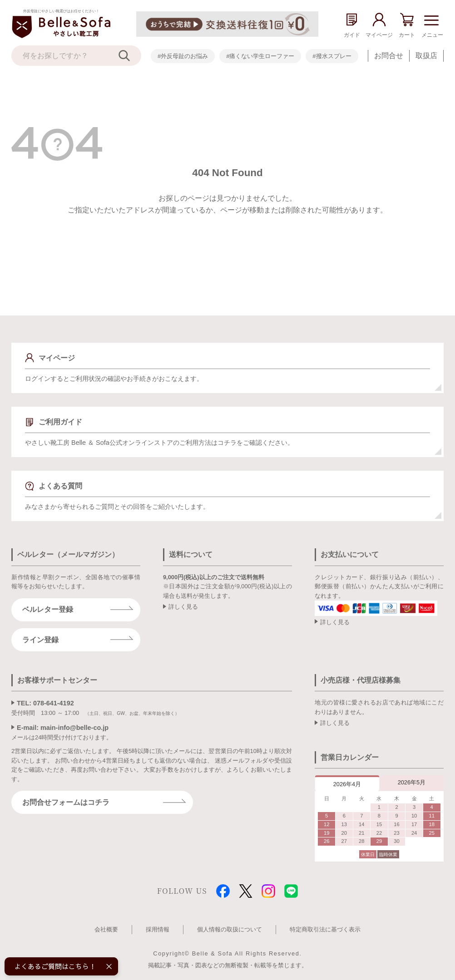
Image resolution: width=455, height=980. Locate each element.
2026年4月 (347, 784)
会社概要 (106, 929)
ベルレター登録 (48, 609)
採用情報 (158, 929)
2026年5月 (412, 782)
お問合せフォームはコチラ (66, 802)
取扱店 (426, 56)
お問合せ (389, 56)
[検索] (130, 56)
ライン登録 (40, 640)
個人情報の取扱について (230, 929)
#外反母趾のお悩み (183, 56)
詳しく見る (183, 607)
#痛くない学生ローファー (260, 56)
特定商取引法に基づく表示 (325, 929)
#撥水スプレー (332, 56)
